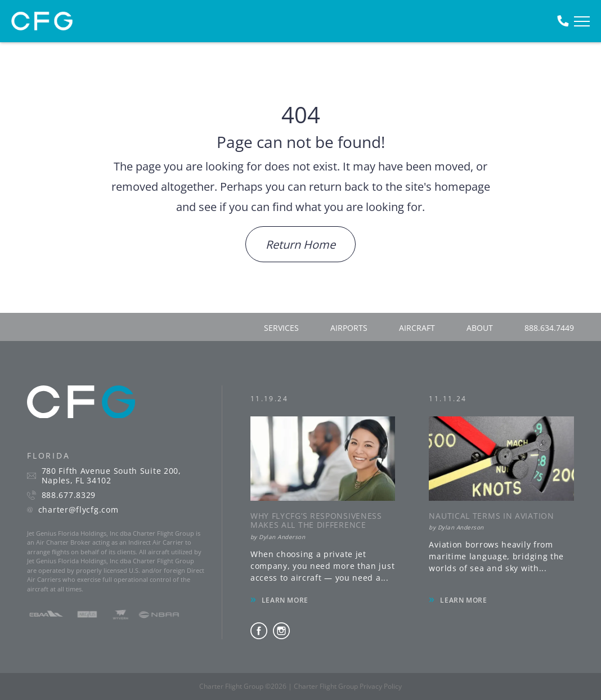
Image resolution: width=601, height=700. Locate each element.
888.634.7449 (549, 328)
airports (349, 328)
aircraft (417, 328)
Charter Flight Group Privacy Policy (348, 686)
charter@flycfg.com (79, 510)
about (480, 328)
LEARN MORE (285, 600)
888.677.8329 (69, 495)
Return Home (300, 244)
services (281, 328)
